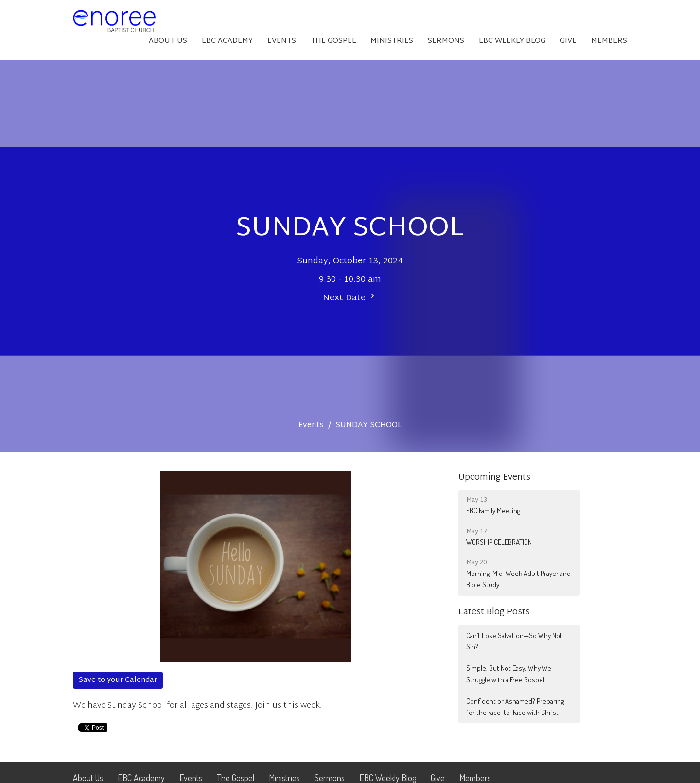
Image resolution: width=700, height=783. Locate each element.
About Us (168, 41)
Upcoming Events (494, 478)
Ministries (392, 41)
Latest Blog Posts (494, 612)
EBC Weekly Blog (512, 41)
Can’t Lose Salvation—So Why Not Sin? (514, 641)
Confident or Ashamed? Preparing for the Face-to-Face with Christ (515, 707)
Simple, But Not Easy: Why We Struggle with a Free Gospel (509, 674)
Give (568, 41)
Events (282, 41)
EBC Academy (227, 41)
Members (609, 41)
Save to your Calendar (118, 680)
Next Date (350, 298)
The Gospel (333, 41)
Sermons (446, 41)
